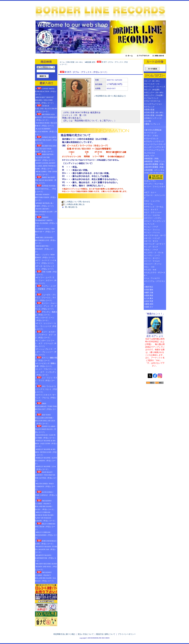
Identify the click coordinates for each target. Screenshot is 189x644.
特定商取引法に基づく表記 (64, 634)
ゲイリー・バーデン (154, 218)
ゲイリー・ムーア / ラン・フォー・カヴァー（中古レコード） (46, 280)
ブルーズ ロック (152, 139)
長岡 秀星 (149, 296)
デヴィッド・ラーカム (154, 207)
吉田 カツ (149, 307)
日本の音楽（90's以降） (155, 115)
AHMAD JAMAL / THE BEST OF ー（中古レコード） (45, 232)
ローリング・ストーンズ (155, 87)
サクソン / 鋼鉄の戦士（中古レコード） (46, 359)
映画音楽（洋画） (153, 159)
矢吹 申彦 (149, 301)
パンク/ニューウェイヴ (155, 150)
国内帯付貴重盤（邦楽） (155, 167)
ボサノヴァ (150, 156)
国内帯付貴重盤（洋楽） (155, 164)
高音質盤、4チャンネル (155, 170)
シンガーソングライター (155, 147)
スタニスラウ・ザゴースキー (154, 274)
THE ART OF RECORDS (155, 176)
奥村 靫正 (149, 287)
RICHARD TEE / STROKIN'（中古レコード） (44, 249)
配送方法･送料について (106, 634)
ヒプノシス (150, 224)
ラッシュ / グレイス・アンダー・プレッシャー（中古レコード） (46, 352)
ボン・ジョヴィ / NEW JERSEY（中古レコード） (45, 256)
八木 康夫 (149, 298)
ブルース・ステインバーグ (154, 197)
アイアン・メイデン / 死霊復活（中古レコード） (45, 289)
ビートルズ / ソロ (152, 84)
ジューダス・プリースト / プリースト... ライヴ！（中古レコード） (45, 297)
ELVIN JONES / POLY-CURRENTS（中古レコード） (45, 486)
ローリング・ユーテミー (155, 244)
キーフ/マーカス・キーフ (156, 235)
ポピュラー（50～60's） (155, 92)
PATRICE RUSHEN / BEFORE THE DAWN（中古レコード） (46, 140)
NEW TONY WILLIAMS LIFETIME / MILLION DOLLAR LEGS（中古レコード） (45, 419)
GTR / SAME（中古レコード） (46, 273)
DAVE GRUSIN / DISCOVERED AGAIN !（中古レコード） (46, 212)
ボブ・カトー (151, 192)
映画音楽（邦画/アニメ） (156, 161)
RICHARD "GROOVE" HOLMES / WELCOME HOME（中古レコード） (45, 100)
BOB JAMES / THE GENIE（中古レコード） (46, 173)
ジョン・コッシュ (153, 230)
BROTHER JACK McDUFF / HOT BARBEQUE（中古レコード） (46, 117)
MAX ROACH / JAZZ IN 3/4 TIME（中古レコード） (46, 436)
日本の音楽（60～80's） (75, 62)
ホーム (62, 62)
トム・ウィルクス (153, 278)
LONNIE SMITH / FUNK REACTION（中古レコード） (46, 91)
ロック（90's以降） (154, 90)
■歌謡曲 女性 (90, 62)
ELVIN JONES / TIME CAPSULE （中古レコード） (46, 495)
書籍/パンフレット (153, 124)
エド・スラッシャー (154, 212)
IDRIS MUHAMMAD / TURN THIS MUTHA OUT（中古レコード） (46, 408)
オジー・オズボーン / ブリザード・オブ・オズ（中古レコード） (45, 335)
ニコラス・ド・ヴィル (154, 253)
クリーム (149, 204)
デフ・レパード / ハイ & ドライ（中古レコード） (46, 262)
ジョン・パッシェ (153, 232)
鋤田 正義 (149, 293)
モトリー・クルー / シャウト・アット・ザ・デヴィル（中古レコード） (46, 306)
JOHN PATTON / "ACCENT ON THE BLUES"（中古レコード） (45, 157)
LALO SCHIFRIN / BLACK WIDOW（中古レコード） (46, 132)
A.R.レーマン (151, 181)
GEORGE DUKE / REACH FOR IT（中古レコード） (46, 124)
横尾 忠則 (149, 304)
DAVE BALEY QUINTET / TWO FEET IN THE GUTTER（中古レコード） (46, 476)
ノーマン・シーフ (153, 255)
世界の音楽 (150, 110)
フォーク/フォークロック (156, 144)
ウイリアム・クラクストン (154, 283)
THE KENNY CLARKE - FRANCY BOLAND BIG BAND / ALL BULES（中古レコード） (46, 577)
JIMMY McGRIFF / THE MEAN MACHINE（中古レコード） (46, 180)
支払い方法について (86, 634)
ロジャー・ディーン (154, 264)
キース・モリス (152, 241)
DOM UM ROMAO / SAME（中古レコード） (46, 542)
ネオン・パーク (152, 250)
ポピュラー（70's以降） (155, 95)
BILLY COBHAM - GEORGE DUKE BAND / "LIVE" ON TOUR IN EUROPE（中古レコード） (46, 517)
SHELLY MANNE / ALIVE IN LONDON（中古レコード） (46, 461)
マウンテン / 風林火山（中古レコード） (46, 313)
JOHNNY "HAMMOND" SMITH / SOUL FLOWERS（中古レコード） (46, 222)
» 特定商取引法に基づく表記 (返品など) (110, 96)
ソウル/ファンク (153, 98)
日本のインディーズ (154, 118)
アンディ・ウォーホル (154, 184)
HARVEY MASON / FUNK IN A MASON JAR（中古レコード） (46, 549)
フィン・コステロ (153, 215)
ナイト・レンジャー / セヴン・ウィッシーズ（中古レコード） (46, 326)
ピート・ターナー (153, 258)
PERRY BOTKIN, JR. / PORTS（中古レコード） (45, 205)
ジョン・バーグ (152, 227)
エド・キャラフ (152, 210)
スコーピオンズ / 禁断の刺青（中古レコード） (45, 365)
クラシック (150, 107)
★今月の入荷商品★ (154, 130)
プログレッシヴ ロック (155, 141)
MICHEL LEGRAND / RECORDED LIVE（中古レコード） (46, 240)
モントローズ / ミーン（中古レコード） (45, 319)
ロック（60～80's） (153, 81)
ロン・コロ (150, 267)
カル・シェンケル (153, 201)
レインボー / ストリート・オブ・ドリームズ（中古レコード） (46, 343)
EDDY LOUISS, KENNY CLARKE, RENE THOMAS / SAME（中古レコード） (46, 166)
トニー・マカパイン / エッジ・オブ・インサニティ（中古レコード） (46, 372)
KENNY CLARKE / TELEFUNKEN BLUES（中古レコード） (46, 429)
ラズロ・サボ (151, 270)
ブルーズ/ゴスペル (153, 101)
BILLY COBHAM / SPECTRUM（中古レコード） (45, 526)
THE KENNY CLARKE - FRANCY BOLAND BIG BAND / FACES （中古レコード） (45, 505)
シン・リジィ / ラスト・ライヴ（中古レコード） (46, 380)
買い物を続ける (71, 207)
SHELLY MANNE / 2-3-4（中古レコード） (45, 468)
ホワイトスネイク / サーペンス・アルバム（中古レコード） (46, 398)
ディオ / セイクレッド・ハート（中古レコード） (45, 268)
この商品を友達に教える (75, 204)
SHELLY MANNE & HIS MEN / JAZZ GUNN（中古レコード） (46, 444)
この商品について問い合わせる (77, 202)
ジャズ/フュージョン (154, 104)
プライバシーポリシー (127, 634)
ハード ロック (151, 133)
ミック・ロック (152, 247)
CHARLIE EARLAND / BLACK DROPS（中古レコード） (46, 108)
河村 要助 (149, 290)
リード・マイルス (153, 261)
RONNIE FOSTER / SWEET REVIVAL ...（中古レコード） (46, 189)
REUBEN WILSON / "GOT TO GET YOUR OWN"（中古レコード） (46, 149)
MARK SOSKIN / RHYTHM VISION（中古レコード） (46, 197)
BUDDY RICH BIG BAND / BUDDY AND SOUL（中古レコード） (46, 567)
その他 (149, 121)
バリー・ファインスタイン (154, 188)
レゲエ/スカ (150, 153)
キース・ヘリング (153, 238)
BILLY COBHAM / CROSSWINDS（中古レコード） (46, 535)
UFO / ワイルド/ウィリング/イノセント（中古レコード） (46, 389)
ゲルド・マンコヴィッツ (155, 221)
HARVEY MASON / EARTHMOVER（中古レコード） (46, 558)
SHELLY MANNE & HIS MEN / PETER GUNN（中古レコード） (46, 452)
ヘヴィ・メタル (152, 136)
